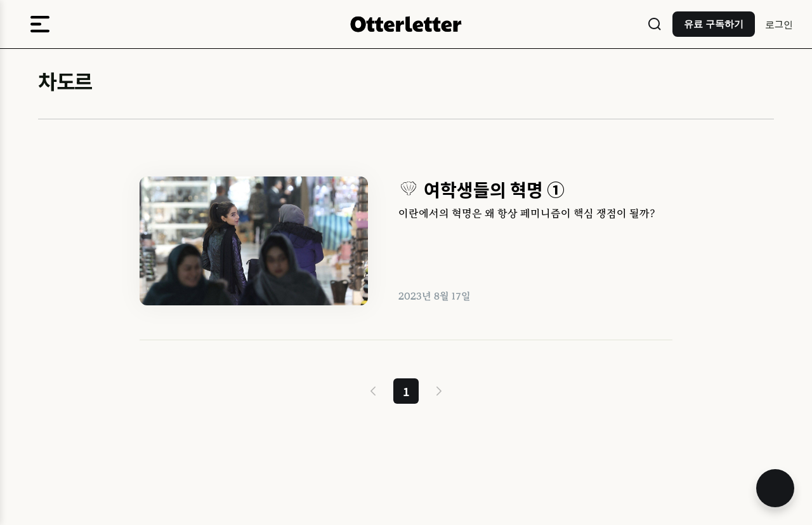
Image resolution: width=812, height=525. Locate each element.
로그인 (779, 24)
